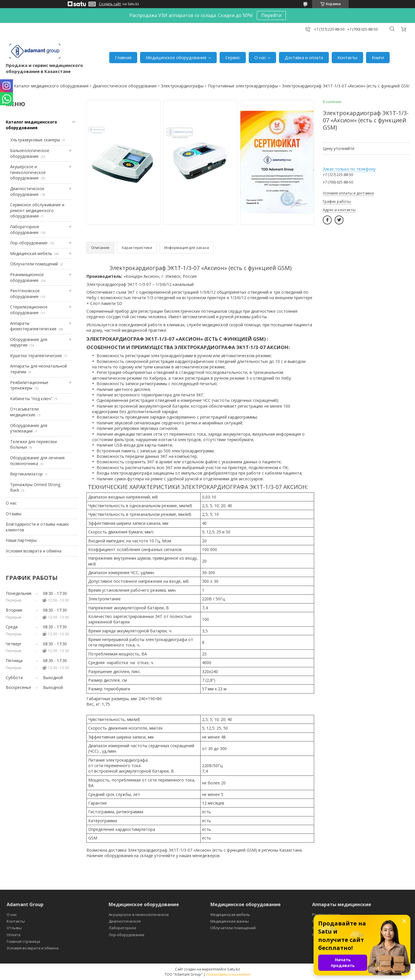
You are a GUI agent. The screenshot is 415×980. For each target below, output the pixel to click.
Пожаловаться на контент (228, 974)
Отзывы (14, 514)
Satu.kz (234, 969)
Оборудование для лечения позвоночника (37, 461)
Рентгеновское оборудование (25, 294)
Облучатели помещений (34, 264)
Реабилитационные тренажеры (29, 385)
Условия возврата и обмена (34, 551)
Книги (378, 57)
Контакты (347, 57)
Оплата (14, 935)
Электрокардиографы (182, 86)
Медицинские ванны (230, 921)
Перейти (271, 15)
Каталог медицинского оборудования (51, 86)
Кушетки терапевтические (36, 356)
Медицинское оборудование (176, 57)
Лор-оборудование (29, 243)
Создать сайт (110, 4)
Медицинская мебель (31, 253)
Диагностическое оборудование (125, 86)
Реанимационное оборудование (27, 277)
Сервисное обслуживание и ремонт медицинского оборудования (37, 210)
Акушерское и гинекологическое (139, 915)
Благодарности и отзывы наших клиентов (37, 527)
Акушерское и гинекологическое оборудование (28, 172)
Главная (123, 57)
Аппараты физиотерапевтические (33, 326)
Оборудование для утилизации (29, 428)
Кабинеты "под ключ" (31, 399)
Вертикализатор (26, 474)
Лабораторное (122, 928)
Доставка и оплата (304, 57)
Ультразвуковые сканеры (35, 140)
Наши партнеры (21, 540)
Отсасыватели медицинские (24, 412)
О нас (260, 57)
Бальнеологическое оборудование (30, 153)
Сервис (233, 57)
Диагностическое (125, 921)
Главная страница (23, 941)
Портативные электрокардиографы (243, 86)
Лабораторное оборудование (25, 229)
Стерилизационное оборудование (29, 310)
